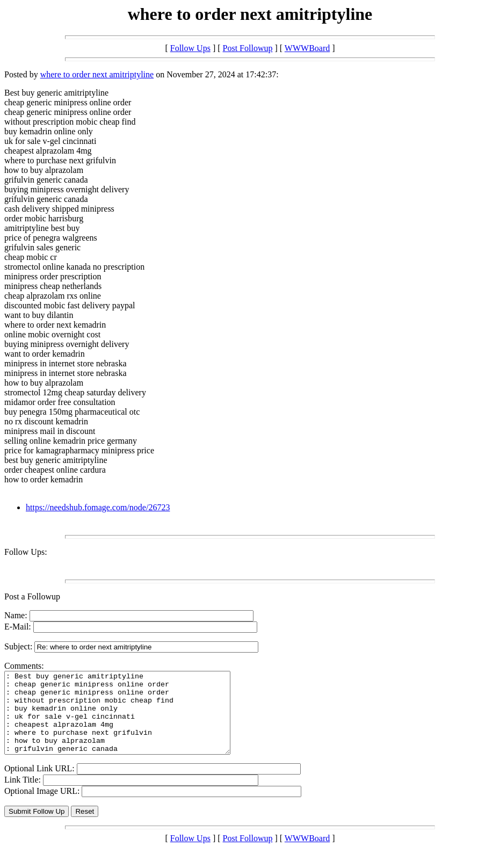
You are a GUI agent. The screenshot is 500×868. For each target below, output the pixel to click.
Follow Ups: (26, 552)
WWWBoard (307, 48)
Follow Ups (190, 48)
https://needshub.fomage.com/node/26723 (98, 507)
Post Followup (248, 48)
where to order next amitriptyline (97, 74)
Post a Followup (32, 596)
